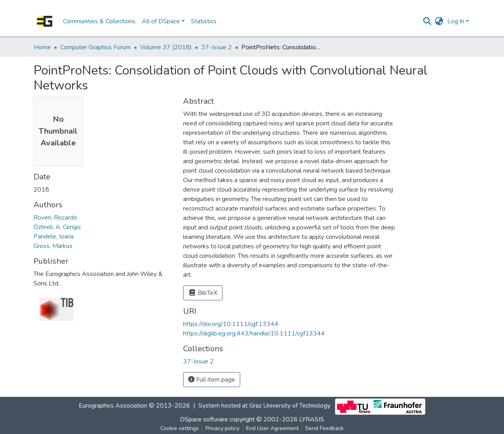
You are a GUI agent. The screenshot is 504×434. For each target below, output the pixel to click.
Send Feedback (324, 428)
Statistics (204, 21)
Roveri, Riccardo (55, 218)
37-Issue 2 (217, 47)
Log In (456, 21)
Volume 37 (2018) (166, 47)
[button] (439, 21)
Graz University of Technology (290, 406)
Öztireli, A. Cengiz (57, 227)
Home (42, 47)
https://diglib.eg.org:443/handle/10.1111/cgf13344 (254, 333)
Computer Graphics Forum (95, 47)
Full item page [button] (212, 380)
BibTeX (203, 293)
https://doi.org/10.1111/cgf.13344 (231, 324)
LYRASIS (312, 419)
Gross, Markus (53, 246)
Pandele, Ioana (54, 237)
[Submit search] (427, 21)
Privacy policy (222, 428)
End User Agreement (272, 428)
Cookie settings (180, 428)
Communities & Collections (99, 21)
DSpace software (204, 419)
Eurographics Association (113, 406)
